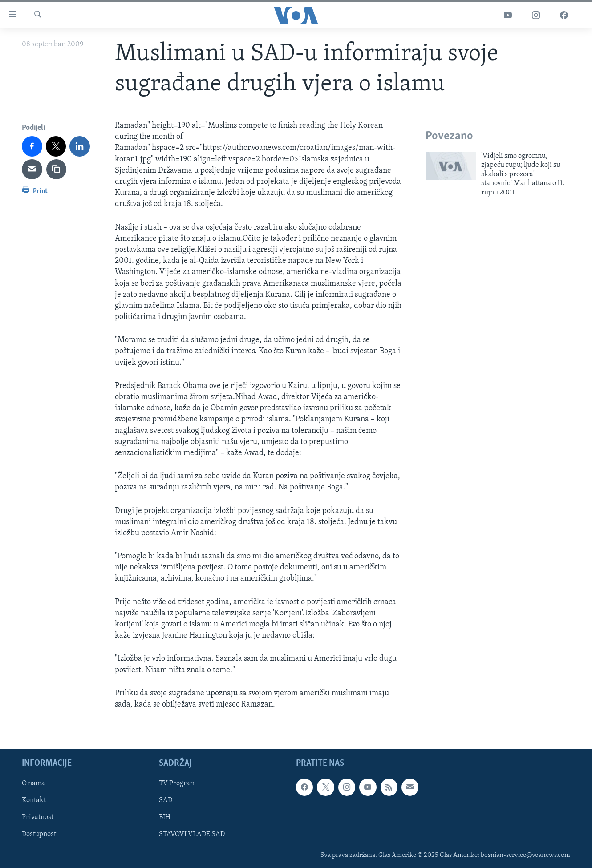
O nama (33, 783)
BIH (165, 818)
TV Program (177, 783)
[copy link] (57, 170)
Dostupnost (39, 835)
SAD (166, 801)
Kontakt (34, 801)
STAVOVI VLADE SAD (192, 835)
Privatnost (38, 818)
